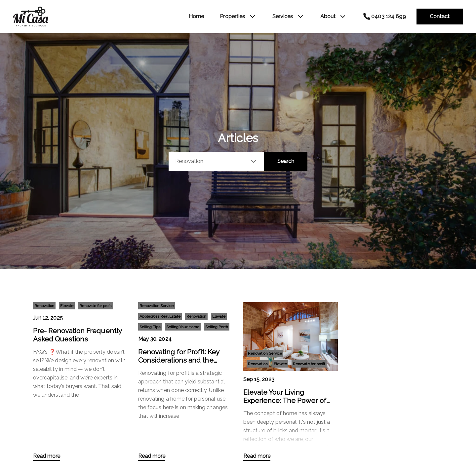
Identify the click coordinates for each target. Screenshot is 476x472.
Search (286, 161)
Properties (232, 16)
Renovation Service (157, 306)
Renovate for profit (96, 306)
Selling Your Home (183, 327)
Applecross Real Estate (160, 316)
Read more (47, 456)
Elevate (67, 306)
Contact (440, 16)
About (328, 16)
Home (197, 16)
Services (283, 16)
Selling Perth (217, 327)
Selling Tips (150, 327)
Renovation (44, 306)
